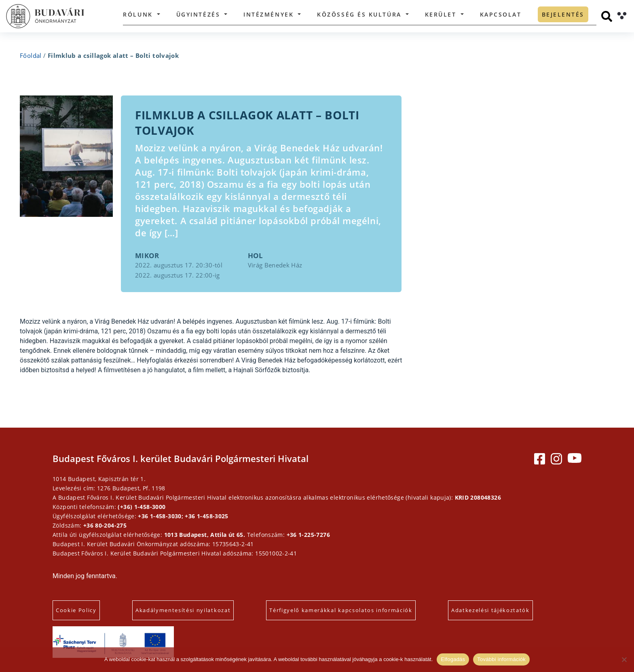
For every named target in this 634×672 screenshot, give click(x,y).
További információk (501, 659)
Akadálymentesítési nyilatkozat (183, 610)
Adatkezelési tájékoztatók (490, 610)
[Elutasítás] (624, 659)
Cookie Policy (76, 610)
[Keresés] (607, 16)
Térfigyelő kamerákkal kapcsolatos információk (341, 610)
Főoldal (31, 55)
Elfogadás (453, 659)
